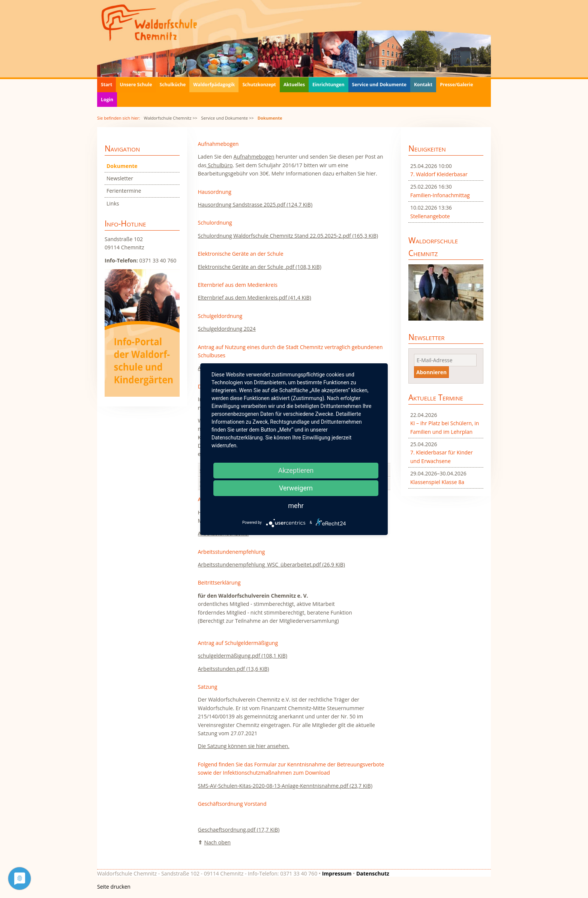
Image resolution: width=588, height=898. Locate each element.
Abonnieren (431, 372)
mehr (296, 506)
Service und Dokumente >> (227, 118)
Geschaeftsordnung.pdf (239, 830)
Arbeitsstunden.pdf (234, 669)
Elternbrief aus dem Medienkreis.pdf (255, 298)
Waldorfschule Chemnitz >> (170, 118)
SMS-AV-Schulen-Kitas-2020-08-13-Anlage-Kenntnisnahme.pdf (285, 786)
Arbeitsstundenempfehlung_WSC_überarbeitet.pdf (271, 564)
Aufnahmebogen (254, 157)
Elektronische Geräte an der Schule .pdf (260, 267)
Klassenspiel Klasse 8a (437, 482)
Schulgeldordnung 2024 (227, 329)
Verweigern (296, 488)
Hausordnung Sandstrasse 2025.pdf (255, 205)
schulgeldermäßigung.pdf (243, 656)
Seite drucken (114, 887)
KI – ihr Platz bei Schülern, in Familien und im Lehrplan (445, 427)
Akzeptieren (296, 470)
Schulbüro (220, 165)
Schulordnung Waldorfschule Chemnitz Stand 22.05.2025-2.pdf (288, 236)
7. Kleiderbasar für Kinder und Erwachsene (442, 456)
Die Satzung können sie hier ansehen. (244, 746)
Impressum (337, 873)
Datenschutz (373, 873)
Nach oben (218, 842)
